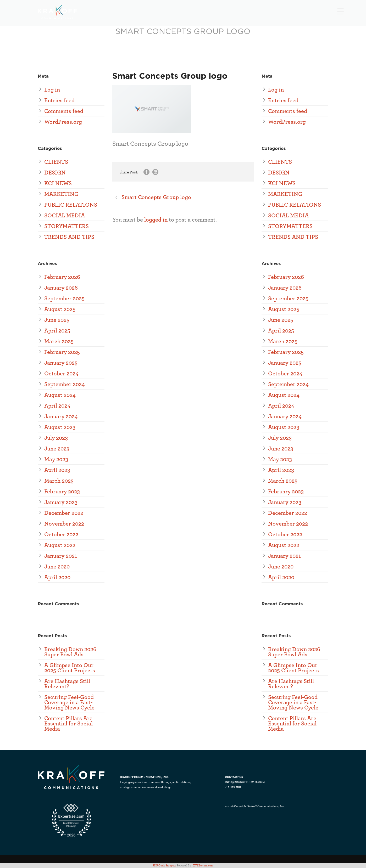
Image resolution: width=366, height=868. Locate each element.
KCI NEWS (58, 183)
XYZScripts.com (203, 865)
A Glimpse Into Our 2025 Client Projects (70, 667)
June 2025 (57, 320)
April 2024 (57, 405)
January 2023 (61, 502)
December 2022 (64, 513)
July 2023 (56, 438)
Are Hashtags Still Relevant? (67, 683)
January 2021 (61, 556)
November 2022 (64, 523)
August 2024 (60, 395)
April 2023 (57, 470)
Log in (52, 89)
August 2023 (60, 427)
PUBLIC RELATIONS (71, 204)
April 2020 (57, 577)
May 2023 (56, 459)
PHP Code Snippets (164, 865)
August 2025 (60, 309)
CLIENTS (56, 162)
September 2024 (65, 384)
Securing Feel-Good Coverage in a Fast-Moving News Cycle (69, 702)
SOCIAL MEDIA (65, 215)
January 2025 (61, 362)
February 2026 (62, 277)
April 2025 (57, 330)
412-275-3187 (233, 787)
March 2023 (59, 480)
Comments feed (64, 111)
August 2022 (60, 545)
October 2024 (61, 373)
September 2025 (64, 298)
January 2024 (61, 416)
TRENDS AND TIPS (69, 237)
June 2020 (57, 566)
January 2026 (61, 287)
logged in (156, 219)
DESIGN (55, 172)
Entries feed (59, 100)
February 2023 (62, 491)
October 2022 (61, 534)
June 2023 (57, 448)
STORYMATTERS (66, 226)
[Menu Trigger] (340, 11)
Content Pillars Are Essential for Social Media (68, 723)
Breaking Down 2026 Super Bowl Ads (70, 652)
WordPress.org (63, 122)
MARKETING (61, 194)
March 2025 (59, 341)
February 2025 (62, 352)
